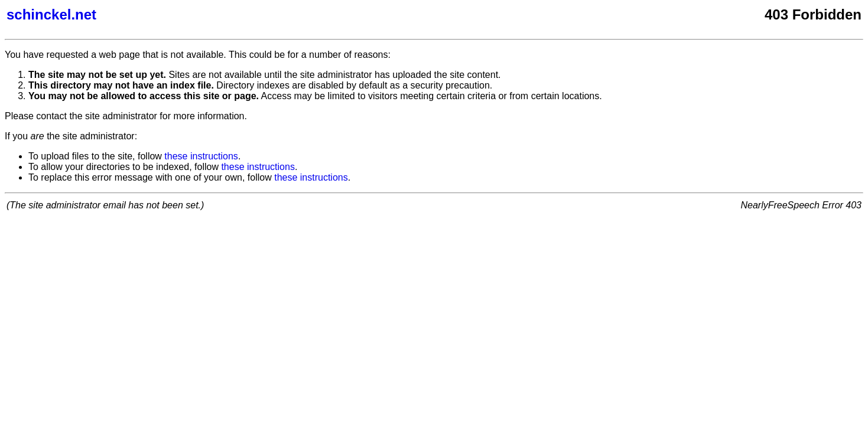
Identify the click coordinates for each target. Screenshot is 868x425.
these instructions (201, 156)
